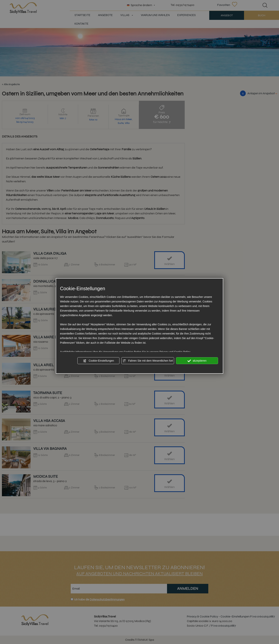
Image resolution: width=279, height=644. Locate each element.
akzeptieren (197, 361)
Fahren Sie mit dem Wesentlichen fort (148, 361)
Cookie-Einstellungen (98, 361)
